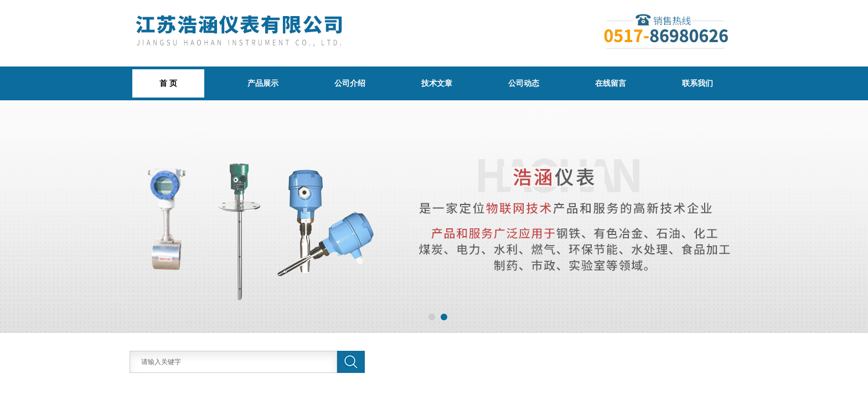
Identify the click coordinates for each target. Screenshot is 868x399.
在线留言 (611, 83)
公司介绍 (350, 83)
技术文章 (437, 83)
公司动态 (524, 83)
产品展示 (263, 83)
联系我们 (697, 83)
